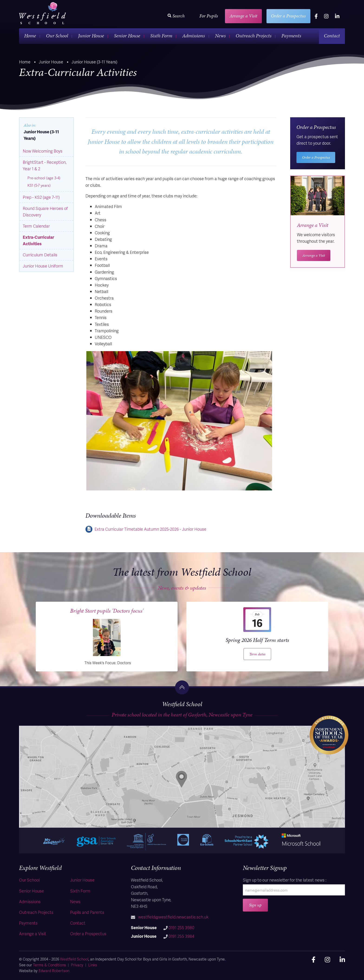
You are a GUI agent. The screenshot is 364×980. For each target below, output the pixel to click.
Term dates (257, 654)
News (220, 36)
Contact (332, 36)
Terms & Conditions (49, 965)
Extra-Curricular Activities (38, 240)
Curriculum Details (40, 255)
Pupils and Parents (87, 912)
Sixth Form (161, 36)
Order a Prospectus (288, 16)
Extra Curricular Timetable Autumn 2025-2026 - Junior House (150, 529)
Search (176, 16)
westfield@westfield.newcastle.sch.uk (173, 917)
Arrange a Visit (243, 16)
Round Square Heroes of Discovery (45, 211)
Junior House (91, 36)
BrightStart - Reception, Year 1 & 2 (45, 165)
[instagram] (326, 16)
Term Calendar (36, 226)
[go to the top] (182, 687)
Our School (57, 36)
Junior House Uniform (43, 266)
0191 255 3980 (181, 927)
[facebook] (316, 16)
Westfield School (74, 959)
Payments (291, 36)
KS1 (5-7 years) (39, 185)
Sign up (255, 905)
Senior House (127, 36)
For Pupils (209, 16)
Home (30, 36)
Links (93, 965)
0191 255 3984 (181, 936)
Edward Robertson (54, 971)
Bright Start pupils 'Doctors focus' (107, 611)
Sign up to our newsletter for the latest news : (285, 880)
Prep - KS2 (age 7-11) (41, 197)
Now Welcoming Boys (43, 151)
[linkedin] (337, 16)
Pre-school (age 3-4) (44, 178)
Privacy (77, 965)
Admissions (193, 36)
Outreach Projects (253, 36)
